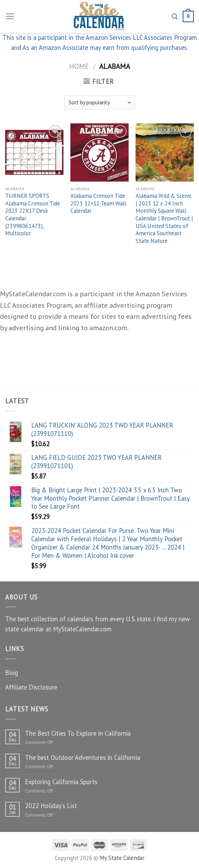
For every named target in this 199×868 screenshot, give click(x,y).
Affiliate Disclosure (31, 687)
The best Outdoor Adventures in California (83, 757)
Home (79, 66)
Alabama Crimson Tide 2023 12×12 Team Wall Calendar (98, 203)
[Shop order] (99, 103)
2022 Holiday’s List (51, 806)
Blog (12, 673)
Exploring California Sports (61, 782)
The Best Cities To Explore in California (78, 733)
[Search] (175, 16)
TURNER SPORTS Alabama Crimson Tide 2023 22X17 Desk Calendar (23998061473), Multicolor (33, 215)
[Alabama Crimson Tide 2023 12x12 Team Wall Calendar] (99, 152)
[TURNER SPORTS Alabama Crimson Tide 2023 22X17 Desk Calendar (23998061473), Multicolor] (34, 152)
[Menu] (10, 17)
